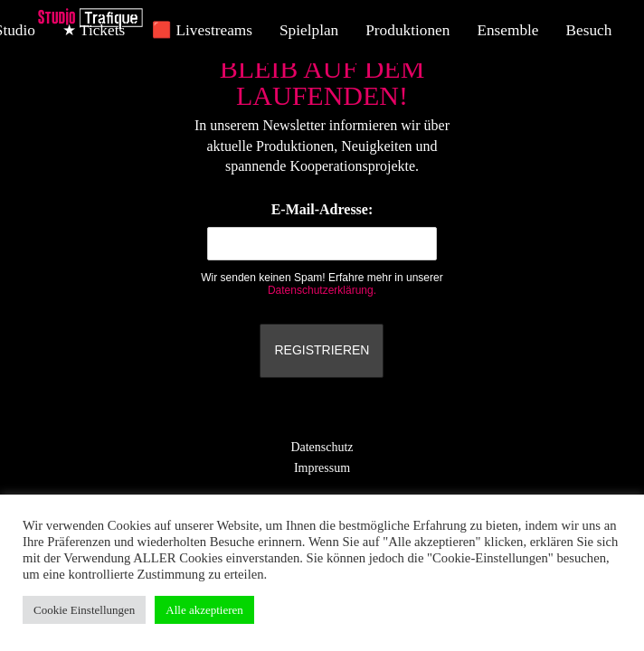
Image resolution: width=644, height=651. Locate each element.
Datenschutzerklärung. (322, 290)
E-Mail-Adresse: (322, 231)
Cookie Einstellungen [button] (84, 610)
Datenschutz (322, 447)
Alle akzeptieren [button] (204, 610)
